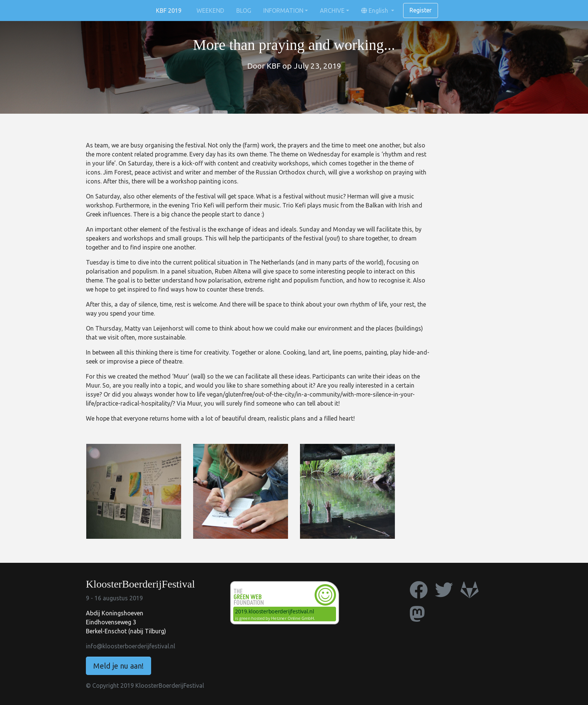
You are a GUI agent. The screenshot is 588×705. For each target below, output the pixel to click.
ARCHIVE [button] (332, 11)
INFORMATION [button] (283, 11)
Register (421, 10)
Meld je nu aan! (118, 666)
